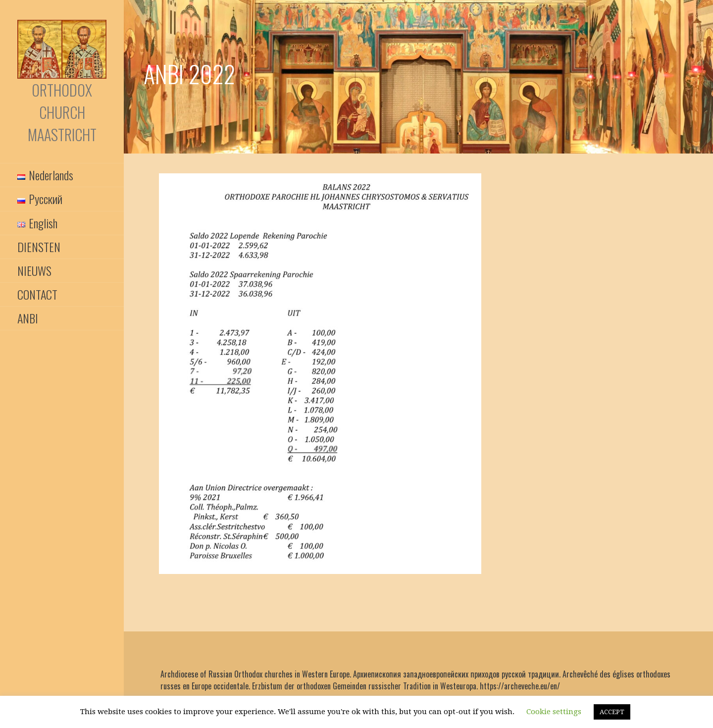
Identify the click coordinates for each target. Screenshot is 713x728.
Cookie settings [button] (554, 712)
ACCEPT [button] (612, 712)
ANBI (28, 318)
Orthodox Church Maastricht (62, 112)
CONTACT (37, 294)
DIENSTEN (39, 247)
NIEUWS (34, 270)
